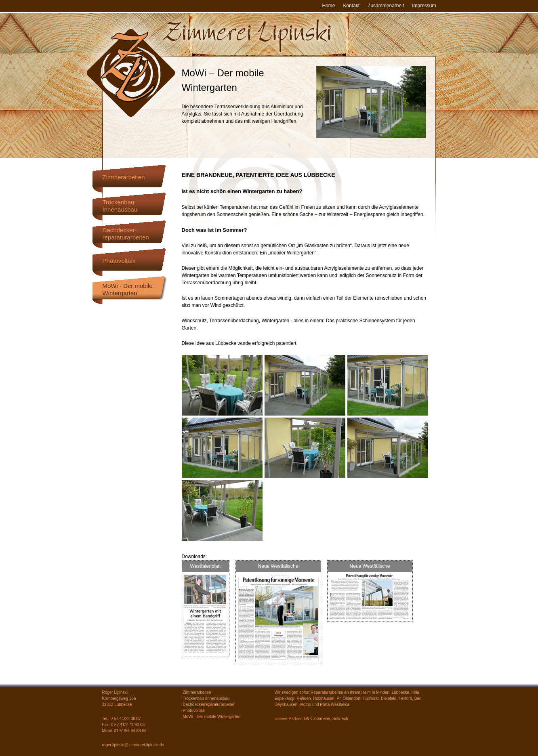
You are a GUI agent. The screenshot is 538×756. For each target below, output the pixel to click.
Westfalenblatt (206, 566)
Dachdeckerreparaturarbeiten (209, 705)
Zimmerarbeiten (124, 177)
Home (328, 6)
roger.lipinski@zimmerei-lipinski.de (133, 745)
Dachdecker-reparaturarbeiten (126, 234)
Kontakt (351, 6)
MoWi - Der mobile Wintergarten (212, 717)
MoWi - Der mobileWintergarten (128, 289)
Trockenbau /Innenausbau (206, 698)
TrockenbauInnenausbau (120, 206)
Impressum (424, 6)
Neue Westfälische (278, 566)
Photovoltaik (119, 261)
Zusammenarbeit (386, 6)
